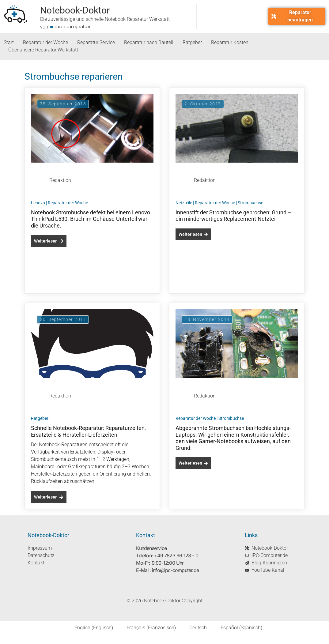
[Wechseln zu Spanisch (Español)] (237, 628)
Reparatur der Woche (45, 42)
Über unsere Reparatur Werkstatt (43, 50)
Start (9, 42)
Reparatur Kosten (230, 42)
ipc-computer (73, 26)
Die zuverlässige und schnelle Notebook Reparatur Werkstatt (105, 19)
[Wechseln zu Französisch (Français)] (147, 628)
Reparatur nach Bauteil (149, 42)
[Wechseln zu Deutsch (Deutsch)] (194, 628)
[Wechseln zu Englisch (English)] (90, 628)
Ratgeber (192, 42)
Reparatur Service (96, 42)
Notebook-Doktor (75, 10)
